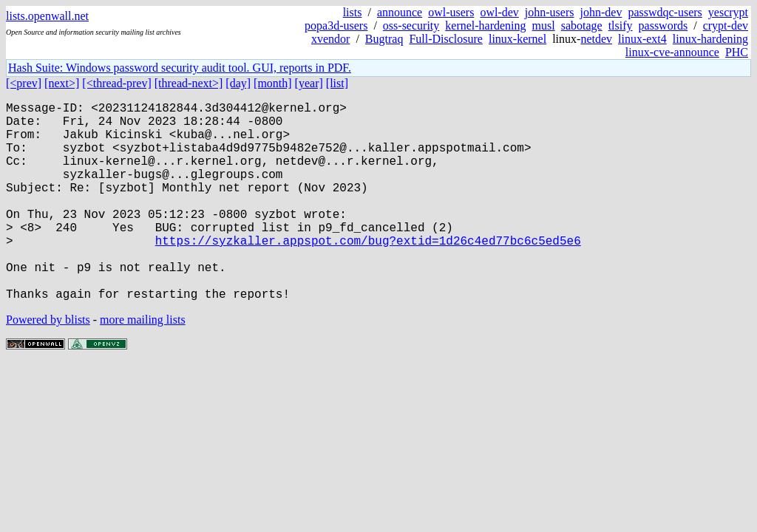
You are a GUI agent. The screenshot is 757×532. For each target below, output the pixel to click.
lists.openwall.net (47, 16)
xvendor (330, 39)
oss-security (411, 25)
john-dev (601, 12)
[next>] (62, 83)
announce (400, 12)
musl (544, 25)
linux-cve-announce (672, 52)
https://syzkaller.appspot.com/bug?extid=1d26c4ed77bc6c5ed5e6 (368, 273)
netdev (596, 39)
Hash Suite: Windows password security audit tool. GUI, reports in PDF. (180, 68)
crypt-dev (726, 25)
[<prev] (24, 83)
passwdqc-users (665, 12)
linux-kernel (517, 39)
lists (353, 12)
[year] (309, 83)
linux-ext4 (642, 39)
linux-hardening (710, 39)
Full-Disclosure (446, 39)
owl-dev (499, 12)
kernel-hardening (485, 25)
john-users (550, 12)
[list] (337, 83)
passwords (663, 25)
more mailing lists (143, 364)
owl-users (451, 12)
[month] (273, 83)
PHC (737, 52)
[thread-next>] (189, 83)
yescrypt (728, 12)
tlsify (621, 25)
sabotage (582, 25)
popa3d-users (336, 25)
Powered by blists (48, 364)
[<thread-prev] (116, 83)
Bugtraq (384, 39)
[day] (238, 83)
